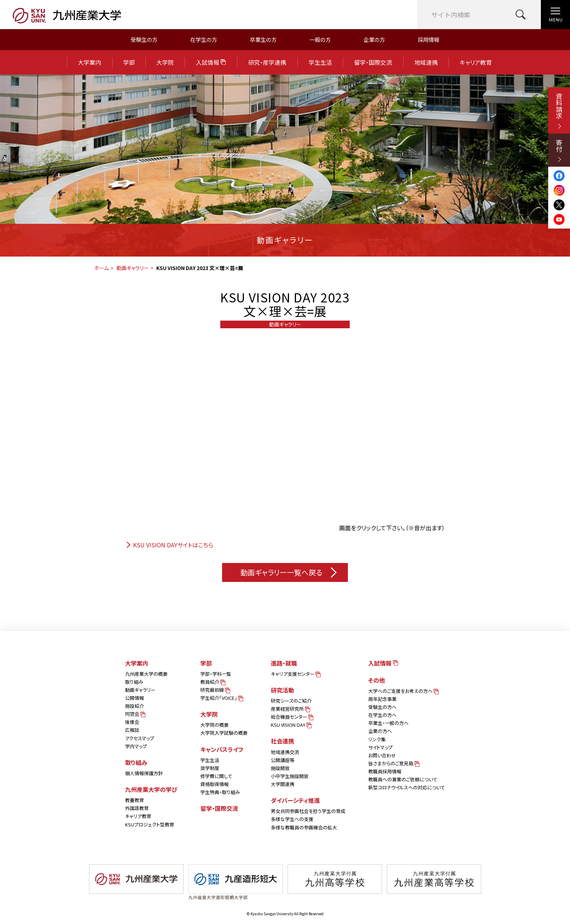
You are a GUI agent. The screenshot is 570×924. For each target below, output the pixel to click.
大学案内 (89, 62)
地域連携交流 (285, 752)
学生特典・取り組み (220, 792)
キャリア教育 (476, 62)
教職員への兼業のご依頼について (403, 779)
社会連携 (282, 741)
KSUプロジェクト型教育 (150, 824)
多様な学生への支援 (292, 819)
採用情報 (429, 39)
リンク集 (377, 739)
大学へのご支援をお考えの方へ (403, 691)
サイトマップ (380, 747)
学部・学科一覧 (216, 674)
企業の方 (374, 39)
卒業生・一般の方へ (388, 723)
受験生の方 (144, 39)
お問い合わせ (382, 755)
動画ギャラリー (133, 268)
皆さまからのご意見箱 (393, 763)
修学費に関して (216, 776)
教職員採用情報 (385, 771)
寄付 (559, 150)
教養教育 (135, 800)
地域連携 (426, 62)
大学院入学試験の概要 (224, 733)
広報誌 (132, 730)
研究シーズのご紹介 (291, 701)
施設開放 (280, 768)
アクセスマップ (140, 738)
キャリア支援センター (295, 674)
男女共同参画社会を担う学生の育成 (308, 811)
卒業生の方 (263, 39)
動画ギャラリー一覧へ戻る (288, 572)
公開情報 (135, 698)
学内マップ (136, 746)
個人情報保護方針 (144, 773)
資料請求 (559, 111)
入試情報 (211, 62)
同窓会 (135, 714)
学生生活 (320, 62)
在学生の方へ (382, 715)
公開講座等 (283, 760)
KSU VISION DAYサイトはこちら (169, 545)
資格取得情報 (214, 784)
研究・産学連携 (267, 62)
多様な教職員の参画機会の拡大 (304, 827)
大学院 (165, 62)
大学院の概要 (214, 725)
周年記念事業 (382, 699)
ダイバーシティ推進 (295, 800)
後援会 (132, 722)
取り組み (134, 682)
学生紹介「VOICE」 (221, 698)
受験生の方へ (382, 707)
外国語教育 (137, 808)
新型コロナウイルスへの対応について (407, 787)
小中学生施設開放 (290, 776)
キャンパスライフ (222, 749)
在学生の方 (204, 39)
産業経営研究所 (290, 709)
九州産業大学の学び (151, 789)
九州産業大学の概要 (146, 674)
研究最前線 (215, 690)
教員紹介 (212, 682)
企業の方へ (380, 731)
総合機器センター (292, 717)
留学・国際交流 (373, 62)
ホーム (101, 268)
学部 (129, 62)
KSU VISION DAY (291, 725)
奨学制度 (210, 768)
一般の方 (320, 39)
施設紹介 (135, 706)
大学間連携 (283, 784)
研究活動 (282, 690)
